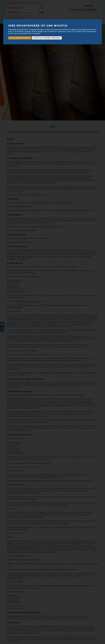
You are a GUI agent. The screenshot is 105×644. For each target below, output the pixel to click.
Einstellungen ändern (47, 38)
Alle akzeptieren (20, 38)
